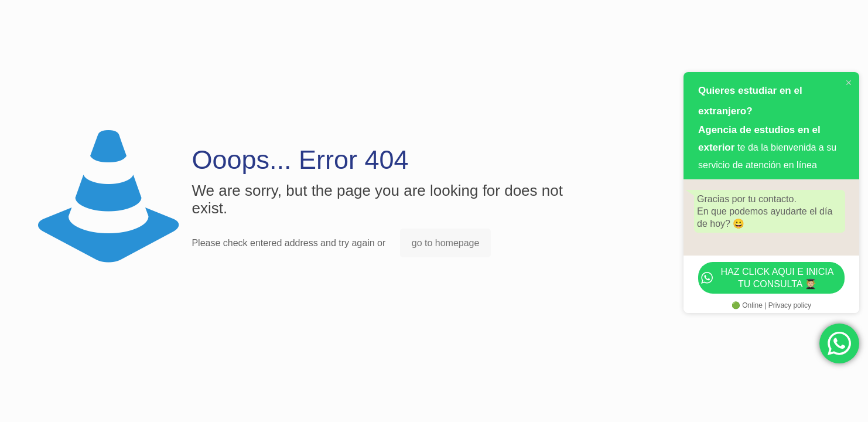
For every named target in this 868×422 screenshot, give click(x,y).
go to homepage (446, 243)
